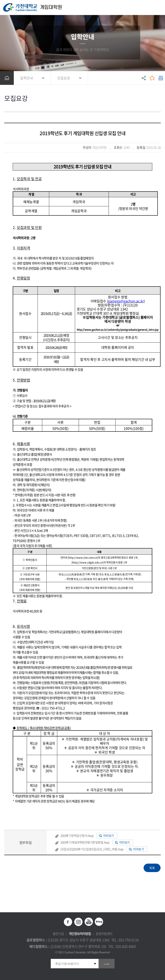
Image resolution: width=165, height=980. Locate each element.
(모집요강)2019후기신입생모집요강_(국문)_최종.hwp (92, 849)
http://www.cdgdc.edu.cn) (88, 562)
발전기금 (58, 934)
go (107, 964)
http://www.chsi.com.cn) (83, 558)
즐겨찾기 (152, 78)
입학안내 (27, 78)
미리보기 (109, 835)
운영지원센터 (104, 934)
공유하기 (144, 78)
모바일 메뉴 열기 (160, 8)
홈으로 (7, 78)
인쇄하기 (161, 78)
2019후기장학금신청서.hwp (77, 835)
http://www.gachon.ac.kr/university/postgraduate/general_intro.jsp (118, 330)
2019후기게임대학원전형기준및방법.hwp (85, 842)
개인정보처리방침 (80, 934)
